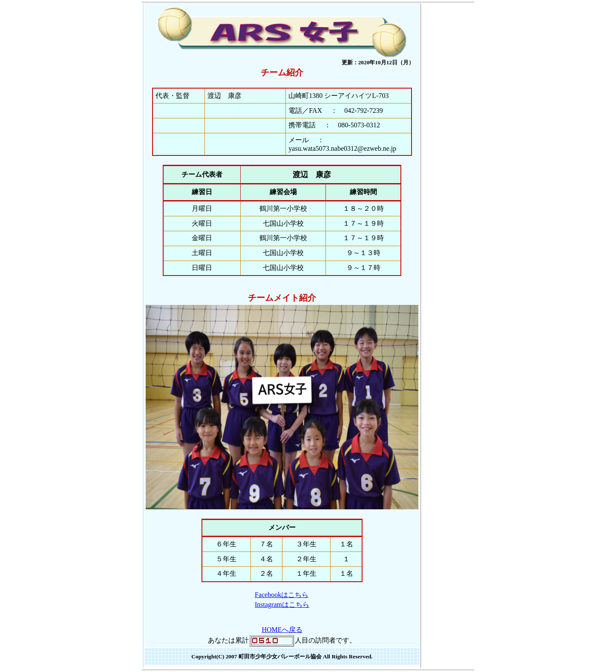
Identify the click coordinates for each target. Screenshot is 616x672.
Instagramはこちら (282, 605)
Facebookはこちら (282, 595)
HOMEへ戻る (282, 630)
